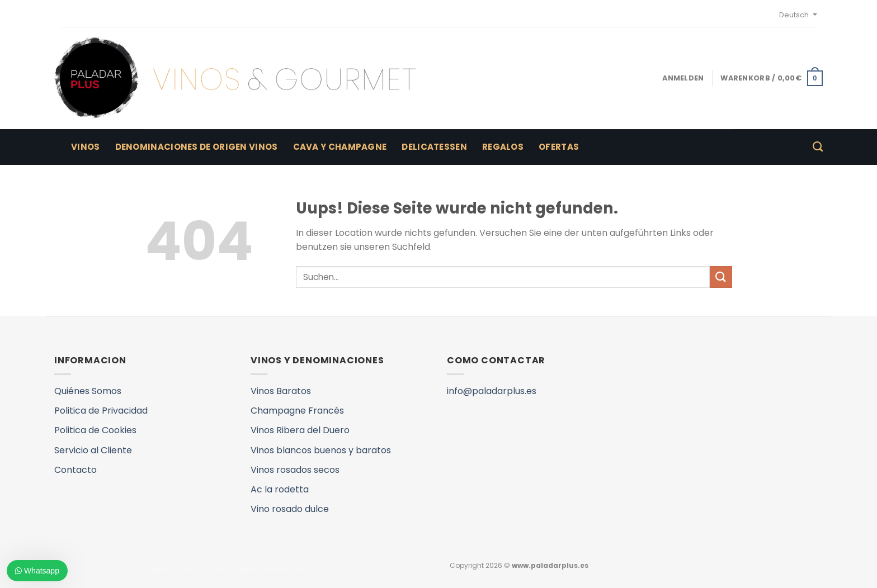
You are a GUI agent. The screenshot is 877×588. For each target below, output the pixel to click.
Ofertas (559, 147)
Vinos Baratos (281, 391)
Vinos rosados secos (295, 470)
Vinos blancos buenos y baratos (321, 450)
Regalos (503, 147)
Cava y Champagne (340, 147)
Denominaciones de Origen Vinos (197, 147)
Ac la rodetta (280, 489)
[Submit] (721, 277)
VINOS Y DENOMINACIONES (258, 569)
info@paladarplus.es (492, 391)
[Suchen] (818, 147)
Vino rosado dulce (290, 509)
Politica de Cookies (95, 430)
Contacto (76, 470)
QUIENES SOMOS (175, 569)
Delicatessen (434, 147)
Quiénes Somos (88, 391)
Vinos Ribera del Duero (300, 430)
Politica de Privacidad (101, 411)
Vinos (86, 147)
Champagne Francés (297, 411)
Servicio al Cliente (93, 450)
